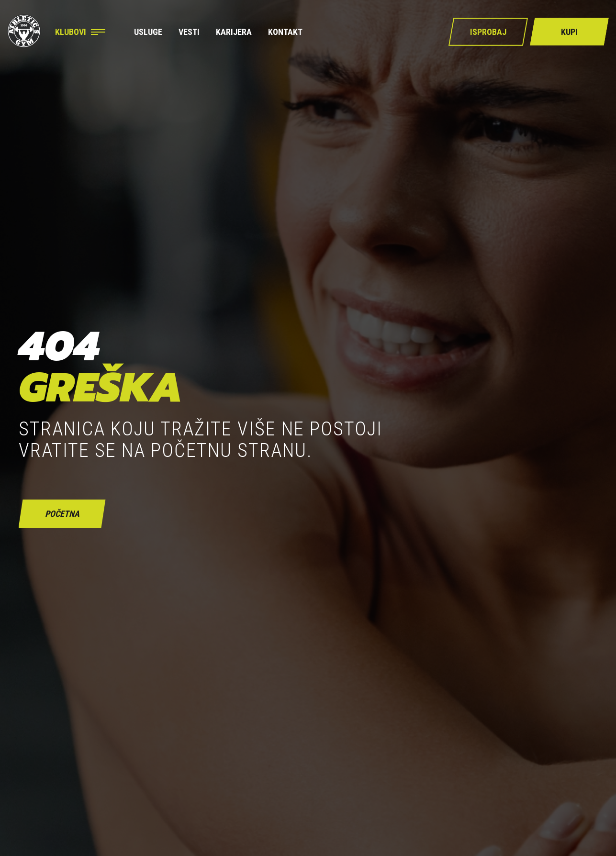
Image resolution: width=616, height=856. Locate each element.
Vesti (189, 32)
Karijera (234, 32)
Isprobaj (488, 32)
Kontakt (285, 32)
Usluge (148, 32)
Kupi (569, 32)
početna (62, 514)
